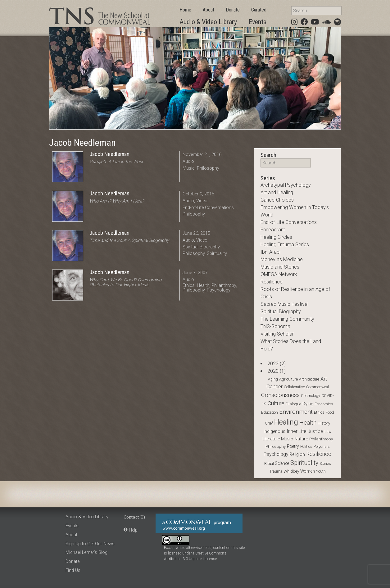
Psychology (219, 290)
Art (324, 379)
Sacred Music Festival (284, 304)
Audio (188, 161)
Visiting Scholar (277, 334)
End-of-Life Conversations (208, 208)
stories (325, 464)
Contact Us (134, 517)
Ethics (189, 285)
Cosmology (311, 396)
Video (202, 201)
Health (203, 285)
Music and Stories (280, 267)
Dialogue (293, 404)
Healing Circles (276, 237)
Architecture (309, 379)
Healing (286, 422)
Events (258, 22)
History (324, 423)
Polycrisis (322, 447)
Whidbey (291, 471)
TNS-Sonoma (275, 326)
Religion (297, 454)
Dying (308, 404)
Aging (273, 379)
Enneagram (273, 230)
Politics (306, 447)
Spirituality (217, 254)
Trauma (276, 471)
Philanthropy (224, 285)
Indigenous (274, 431)
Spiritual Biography (201, 247)
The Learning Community (287, 319)
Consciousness (280, 395)
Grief (269, 423)
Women (308, 471)
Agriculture (288, 379)
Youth (321, 471)
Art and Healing (277, 192)
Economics (324, 404)
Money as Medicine (282, 259)
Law (328, 432)
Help (133, 530)
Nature (301, 439)
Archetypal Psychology (286, 185)
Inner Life (297, 431)
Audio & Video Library (208, 22)
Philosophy (208, 168)
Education (270, 412)
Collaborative (294, 387)
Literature (271, 439)
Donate (233, 10)
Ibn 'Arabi (270, 252)
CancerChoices (277, 200)
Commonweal (317, 387)
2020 (273, 371)
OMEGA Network (279, 274)
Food (330, 412)
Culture (276, 403)
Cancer (274, 387)
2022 (273, 364)
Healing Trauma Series (285, 245)
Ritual (269, 464)
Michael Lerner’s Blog (86, 552)
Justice (315, 431)
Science (282, 463)
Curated (259, 10)
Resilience (272, 282)
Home (185, 10)
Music (189, 168)
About (209, 10)
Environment (296, 412)
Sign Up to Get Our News (90, 544)
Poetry (293, 446)
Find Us (73, 570)
